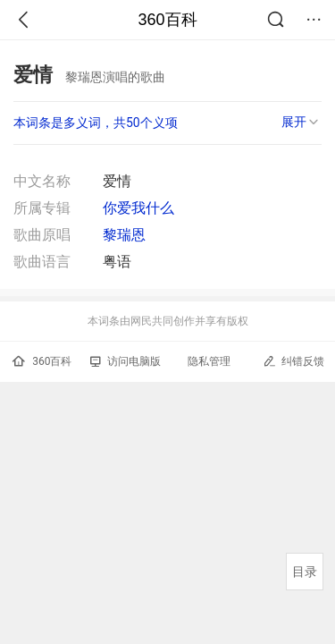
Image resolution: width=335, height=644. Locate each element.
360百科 (167, 20)
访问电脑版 (126, 361)
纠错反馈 (293, 361)
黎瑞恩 (124, 235)
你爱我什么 (138, 208)
